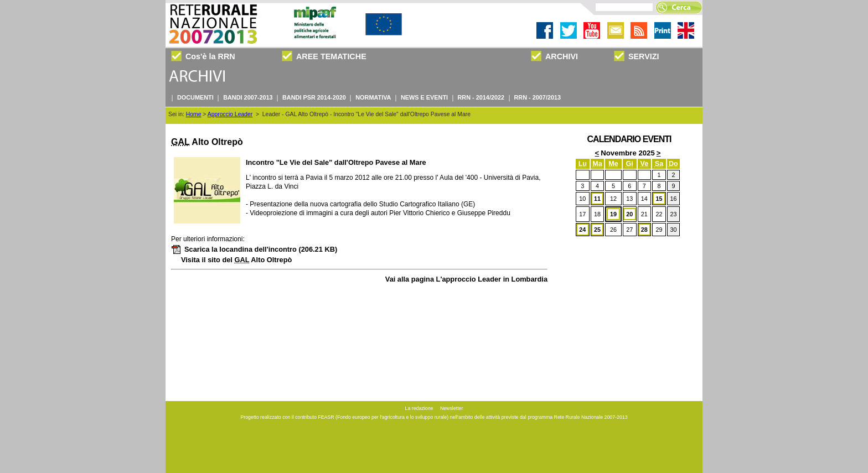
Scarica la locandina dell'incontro (254, 249)
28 (644, 230)
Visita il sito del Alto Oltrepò (236, 260)
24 (582, 230)
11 (597, 199)
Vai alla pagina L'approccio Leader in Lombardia (466, 279)
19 (613, 214)
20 (629, 214)
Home (194, 114)
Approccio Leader (230, 114)
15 (659, 199)
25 (597, 230)
